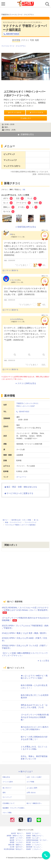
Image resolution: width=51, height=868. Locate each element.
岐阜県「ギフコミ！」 (17, 840)
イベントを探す (8, 782)
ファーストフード (8, 46)
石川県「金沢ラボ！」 (17, 847)
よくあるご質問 (32, 788)
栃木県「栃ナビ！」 (18, 833)
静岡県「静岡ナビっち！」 (16, 836)
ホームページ (21, 477)
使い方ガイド (7, 788)
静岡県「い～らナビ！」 (34, 845)
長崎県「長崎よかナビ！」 (35, 836)
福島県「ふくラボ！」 (17, 838)
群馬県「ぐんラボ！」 (17, 842)
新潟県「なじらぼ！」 (34, 838)
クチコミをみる (15, 112)
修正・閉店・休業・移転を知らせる (21, 487)
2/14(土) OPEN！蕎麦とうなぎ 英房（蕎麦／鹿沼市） (25, 633)
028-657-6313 (11, 34)
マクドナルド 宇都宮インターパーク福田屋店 (25, 28)
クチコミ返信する (10, 270)
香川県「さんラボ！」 (34, 842)
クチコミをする (36, 112)
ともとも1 (14, 280)
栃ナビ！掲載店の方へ (34, 803)
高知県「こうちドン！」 (34, 849)
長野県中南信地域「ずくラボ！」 (37, 840)
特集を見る (6, 777)
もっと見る (43, 661)
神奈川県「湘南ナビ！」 (17, 845)
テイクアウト (21, 46)
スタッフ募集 (7, 813)
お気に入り (26, 118)
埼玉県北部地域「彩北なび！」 (14, 849)
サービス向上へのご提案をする (19, 493)
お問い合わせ (31, 792)
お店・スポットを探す (34, 777)
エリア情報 (30, 782)
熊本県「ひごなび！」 (34, 833)
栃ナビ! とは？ (26, 771)
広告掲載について (9, 803)
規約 (4, 792)
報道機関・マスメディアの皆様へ (14, 808)
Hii (11, 234)
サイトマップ (7, 797)
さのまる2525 (15, 319)
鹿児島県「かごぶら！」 (34, 847)
